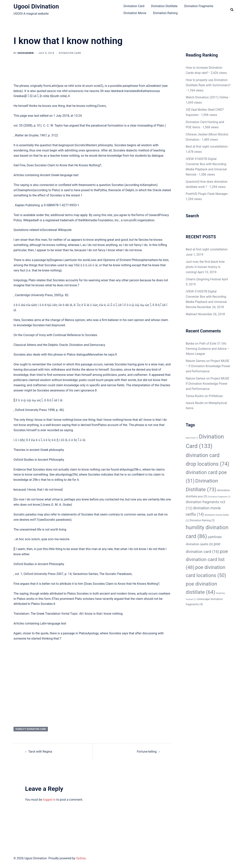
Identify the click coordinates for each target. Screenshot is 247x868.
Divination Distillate (164, 6)
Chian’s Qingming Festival (203, 279)
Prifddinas (216, 396)
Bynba (190, 344)
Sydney (81, 858)
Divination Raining (165, 13)
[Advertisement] (92, 673)
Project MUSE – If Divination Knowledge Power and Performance (208, 366)
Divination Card (134, 6)
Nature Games (196, 361)
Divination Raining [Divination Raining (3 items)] (202, 520)
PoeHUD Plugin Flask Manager (207, 194)
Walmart (192, 314)
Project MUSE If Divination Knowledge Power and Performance (208, 384)
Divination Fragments (199, 6)
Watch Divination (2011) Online (207, 97)
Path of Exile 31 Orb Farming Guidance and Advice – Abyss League (208, 349)
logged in (49, 800)
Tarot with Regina (40, 752)
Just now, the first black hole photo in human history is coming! (205, 267)
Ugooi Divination (36, 6)
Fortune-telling (147, 752)
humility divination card (31, 729)
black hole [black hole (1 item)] (192, 438)
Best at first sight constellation (207, 147)
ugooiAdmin (26, 53)
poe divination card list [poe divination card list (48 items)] (207, 559)
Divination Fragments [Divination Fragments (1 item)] (219, 497)
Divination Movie (135, 13)
